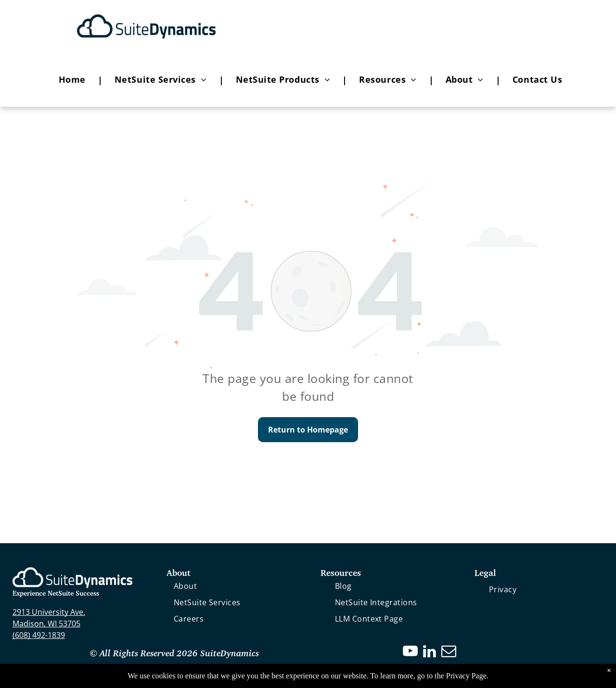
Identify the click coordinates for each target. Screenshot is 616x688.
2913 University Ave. (49, 612)
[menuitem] (75, 80)
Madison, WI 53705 (46, 624)
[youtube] (411, 653)
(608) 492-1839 (39, 635)
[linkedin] (430, 653)
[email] (449, 653)
